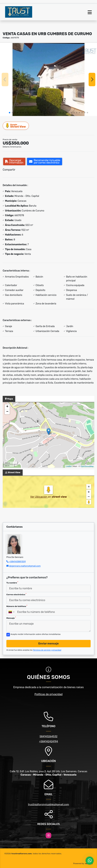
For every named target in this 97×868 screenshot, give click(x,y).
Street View (16, 126)
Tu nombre (12, 583)
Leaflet (69, 466)
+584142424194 (49, 741)
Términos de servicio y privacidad (47, 650)
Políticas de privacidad (49, 694)
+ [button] (7, 407)
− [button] (7, 412)
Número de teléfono (17, 606)
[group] (48, 80)
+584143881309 (17, 561)
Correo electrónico (16, 594)
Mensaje (11, 618)
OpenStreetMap (87, 466)
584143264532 (48, 736)
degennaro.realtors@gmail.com (25, 566)
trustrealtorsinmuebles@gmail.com (48, 804)
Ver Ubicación (39, 497)
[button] (10, 113)
